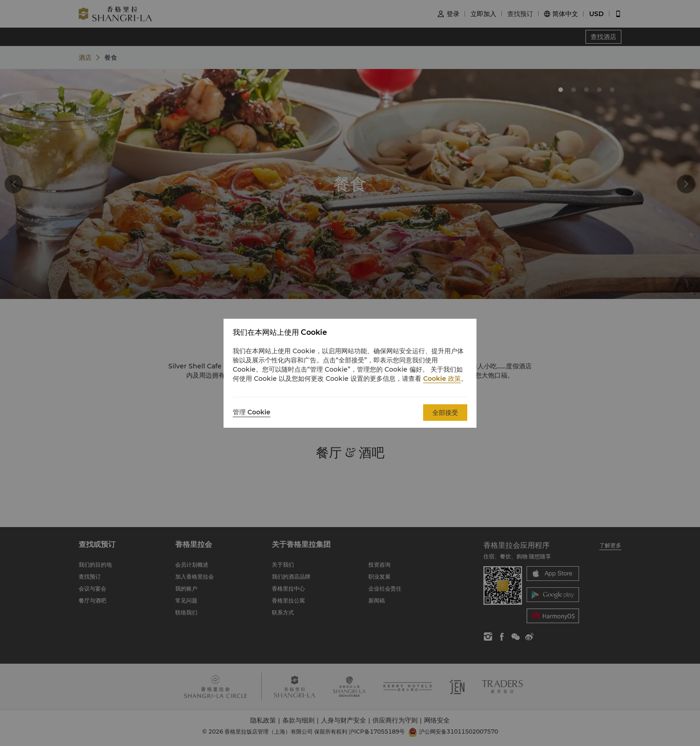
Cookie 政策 (442, 379)
